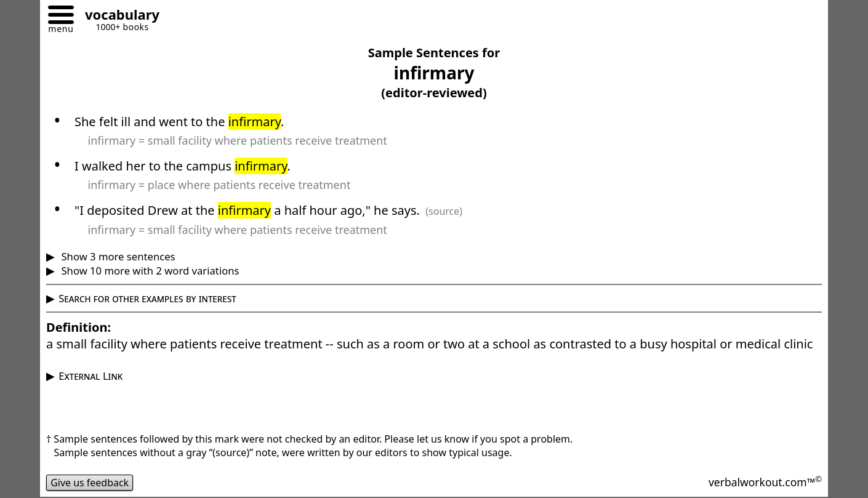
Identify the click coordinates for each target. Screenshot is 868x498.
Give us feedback (90, 483)
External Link (90, 376)
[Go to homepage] (118, 16)
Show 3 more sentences (117, 256)
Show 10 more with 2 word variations (149, 271)
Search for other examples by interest (147, 298)
